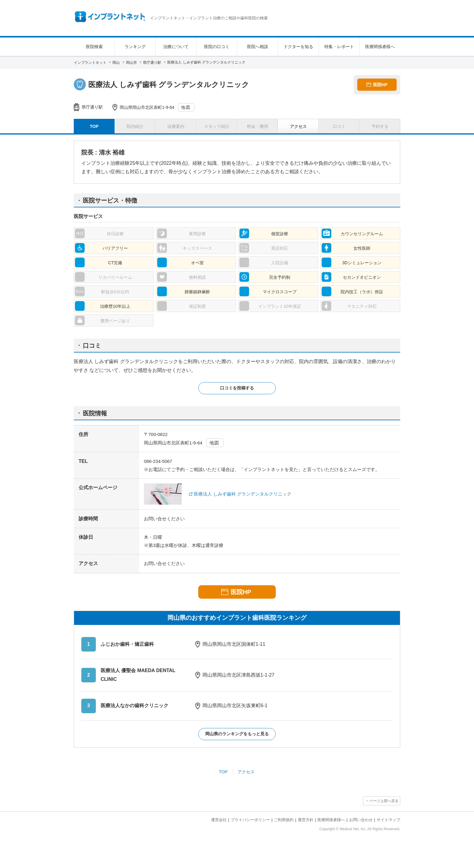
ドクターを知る (298, 47)
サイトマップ (388, 820)
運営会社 (219, 820)
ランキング (135, 47)
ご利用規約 (284, 820)
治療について (176, 47)
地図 (186, 107)
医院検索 (94, 47)
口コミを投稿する (237, 388)
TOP (223, 772)
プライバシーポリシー (250, 820)
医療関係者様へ (380, 47)
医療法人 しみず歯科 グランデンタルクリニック (243, 494)
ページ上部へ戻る (384, 801)
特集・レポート (339, 47)
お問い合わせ (361, 820)
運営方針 (306, 820)
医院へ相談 (258, 47)
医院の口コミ (217, 47)
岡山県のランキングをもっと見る (237, 734)
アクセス (246, 772)
